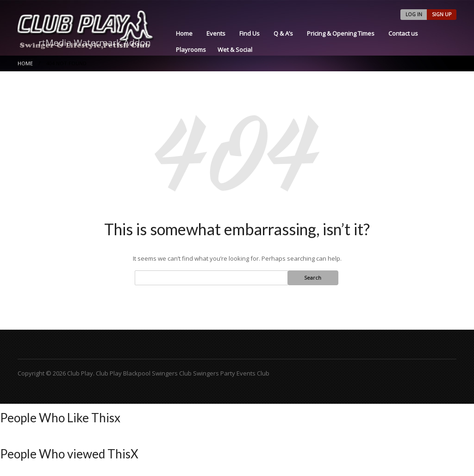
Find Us (249, 33)
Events (216, 33)
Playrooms (191, 50)
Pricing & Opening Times (341, 33)
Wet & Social (235, 50)
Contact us (403, 33)
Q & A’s (283, 33)
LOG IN (414, 14)
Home (184, 33)
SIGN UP (442, 14)
